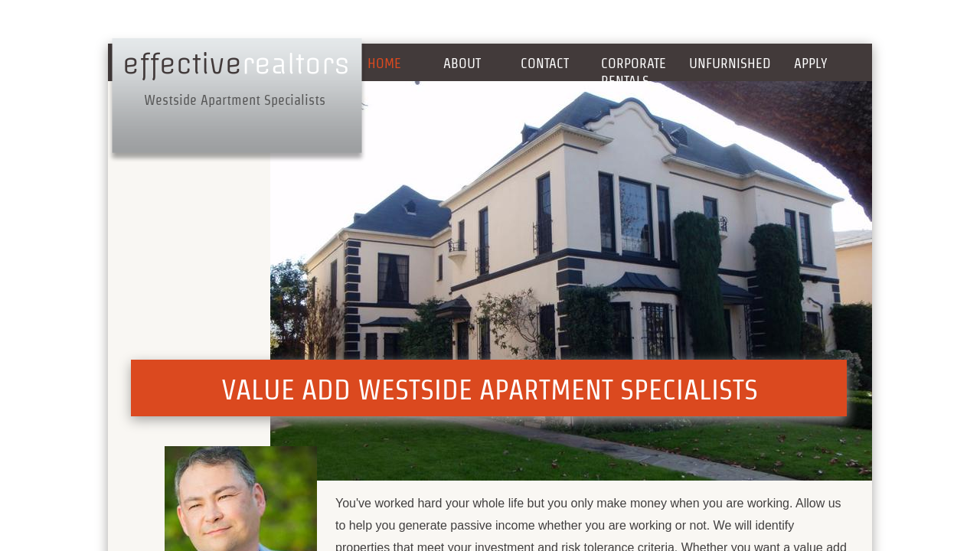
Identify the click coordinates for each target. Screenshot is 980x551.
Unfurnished (730, 63)
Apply (811, 63)
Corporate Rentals (634, 72)
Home (384, 63)
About (462, 63)
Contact (545, 63)
